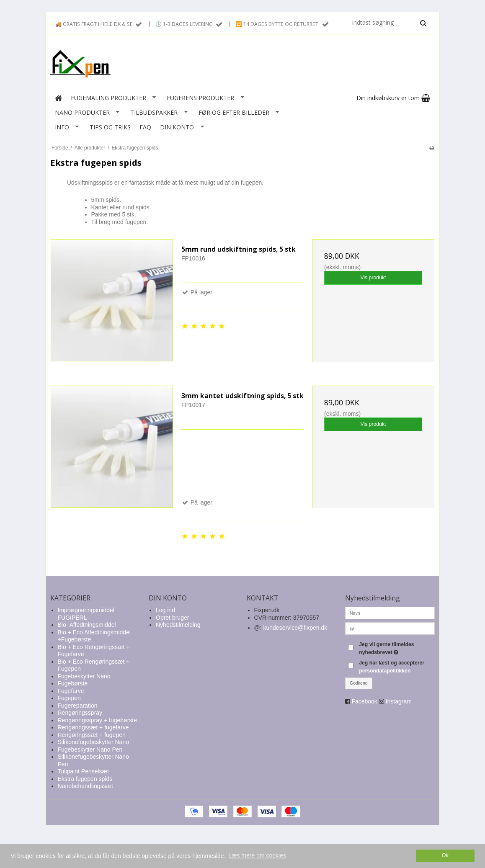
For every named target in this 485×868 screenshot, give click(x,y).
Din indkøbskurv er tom (393, 98)
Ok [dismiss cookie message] (445, 855)
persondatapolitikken (385, 671)
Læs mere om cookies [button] (257, 855)
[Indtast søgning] (389, 23)
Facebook (364, 701)
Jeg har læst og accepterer (392, 667)
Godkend (359, 683)
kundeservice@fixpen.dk (295, 628)
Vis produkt (373, 278)
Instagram (399, 701)
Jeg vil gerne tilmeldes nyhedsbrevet (396, 648)
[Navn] (390, 613)
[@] (390, 628)
